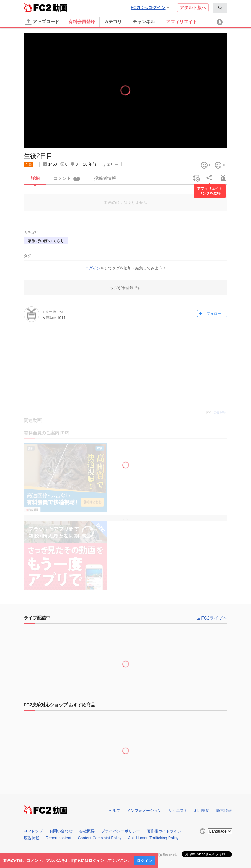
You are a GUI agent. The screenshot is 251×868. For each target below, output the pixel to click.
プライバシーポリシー (121, 831)
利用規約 (202, 811)
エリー (112, 164)
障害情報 (224, 811)
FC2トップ (33, 831)
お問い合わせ (61, 831)
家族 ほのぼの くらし (46, 241)
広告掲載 (32, 838)
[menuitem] (220, 8)
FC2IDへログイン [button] (150, 8)
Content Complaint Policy (99, 838)
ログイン (144, 861)
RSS (61, 312)
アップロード (42, 22)
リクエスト (178, 811)
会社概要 (87, 831)
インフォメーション (144, 811)
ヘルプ (114, 811)
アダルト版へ (193, 8)
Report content (59, 838)
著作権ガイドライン (164, 831)
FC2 (37, 7)
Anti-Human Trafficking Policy (153, 838)
